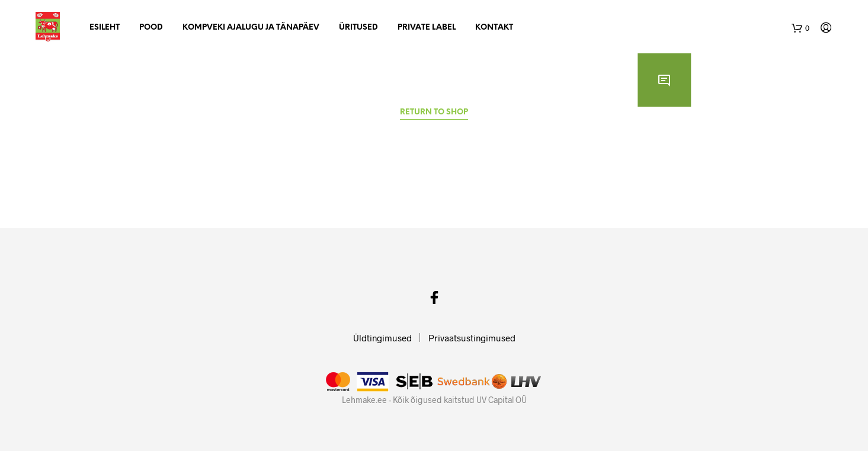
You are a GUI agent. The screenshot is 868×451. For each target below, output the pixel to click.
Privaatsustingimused (472, 338)
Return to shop (434, 112)
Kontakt (494, 28)
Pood (151, 28)
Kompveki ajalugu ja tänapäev (251, 28)
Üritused (358, 28)
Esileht (105, 28)
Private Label (427, 28)
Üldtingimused (382, 338)
